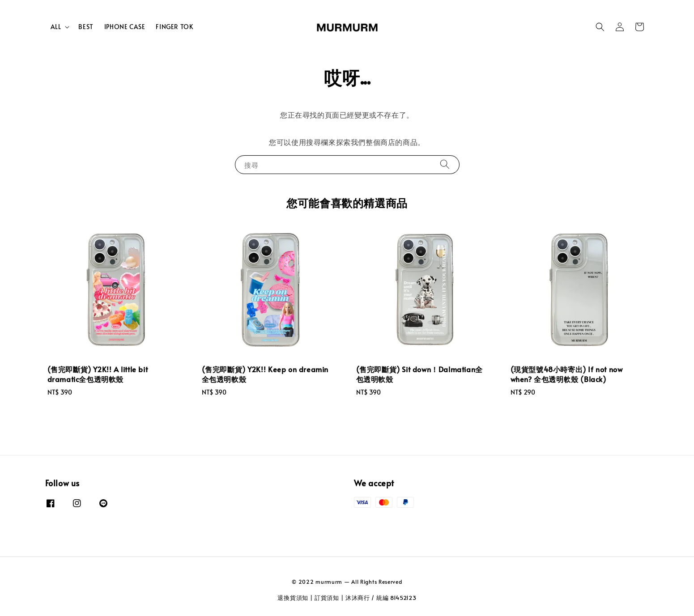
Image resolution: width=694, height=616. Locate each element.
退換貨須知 (293, 598)
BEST (86, 27)
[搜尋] (445, 164)
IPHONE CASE (125, 27)
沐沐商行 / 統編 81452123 (381, 598)
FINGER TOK (174, 27)
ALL (56, 27)
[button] (600, 27)
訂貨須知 (327, 598)
